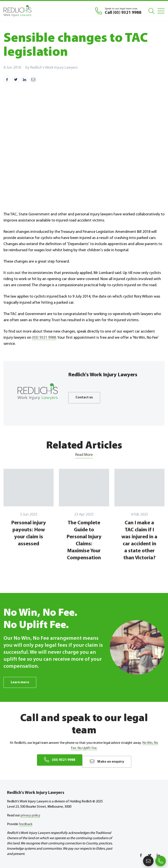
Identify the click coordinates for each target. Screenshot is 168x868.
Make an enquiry (110, 760)
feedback (26, 822)
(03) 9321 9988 (44, 338)
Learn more (21, 682)
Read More (84, 455)
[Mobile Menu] (161, 11)
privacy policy (30, 813)
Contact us (85, 398)
